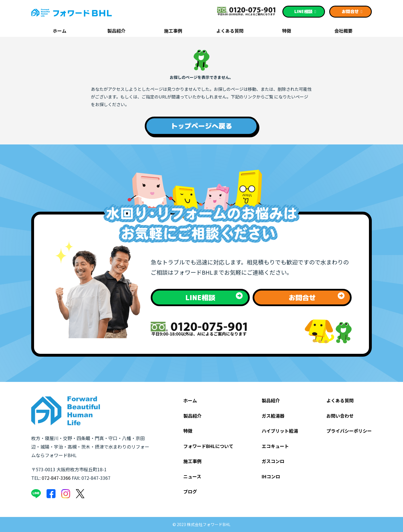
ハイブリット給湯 (280, 431)
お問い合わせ (340, 416)
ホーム (60, 31)
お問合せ (352, 11)
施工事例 (173, 31)
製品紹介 (116, 31)
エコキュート (275, 446)
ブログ (190, 491)
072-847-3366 (56, 478)
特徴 (287, 31)
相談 (305, 11)
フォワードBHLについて (208, 446)
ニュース (192, 476)
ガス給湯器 (273, 416)
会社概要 (343, 31)
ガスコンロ (273, 461)
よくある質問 (230, 31)
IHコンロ (271, 476)
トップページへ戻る (201, 126)
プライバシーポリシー (349, 431)
